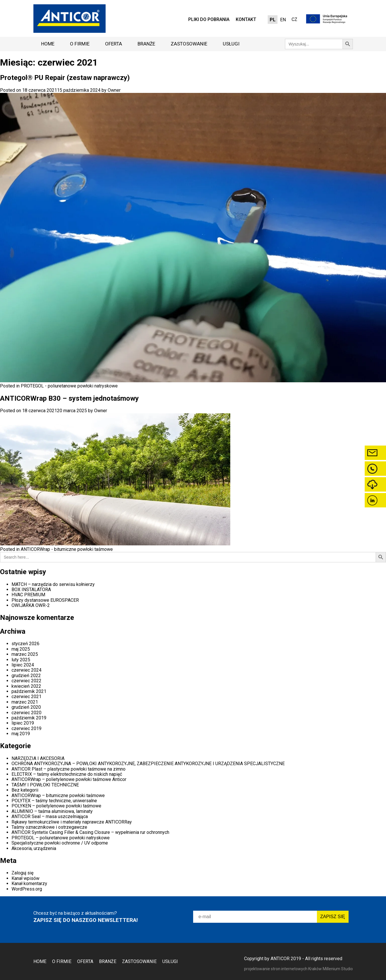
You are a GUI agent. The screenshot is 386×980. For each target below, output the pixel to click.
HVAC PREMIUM (28, 595)
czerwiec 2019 (26, 728)
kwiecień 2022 (26, 686)
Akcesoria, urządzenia (34, 848)
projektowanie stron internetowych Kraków (283, 969)
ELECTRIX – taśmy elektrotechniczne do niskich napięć (67, 774)
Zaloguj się (22, 873)
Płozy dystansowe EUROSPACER (45, 600)
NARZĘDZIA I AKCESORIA (38, 758)
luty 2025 (21, 660)
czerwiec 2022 (26, 681)
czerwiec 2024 (26, 670)
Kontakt (246, 19)
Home (48, 44)
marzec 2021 (25, 702)
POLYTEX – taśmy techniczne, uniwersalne (54, 801)
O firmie (80, 44)
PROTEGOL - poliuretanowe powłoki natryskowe (69, 386)
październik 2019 (29, 718)
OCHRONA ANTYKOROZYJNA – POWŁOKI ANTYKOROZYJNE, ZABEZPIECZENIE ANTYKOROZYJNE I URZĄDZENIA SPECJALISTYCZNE (148, 764)
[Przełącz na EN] (283, 20)
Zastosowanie (189, 44)
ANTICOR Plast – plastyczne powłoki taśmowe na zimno (69, 769)
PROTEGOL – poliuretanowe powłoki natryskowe (61, 838)
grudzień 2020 (26, 707)
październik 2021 (29, 691)
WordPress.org (27, 889)
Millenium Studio (338, 969)
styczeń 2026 (25, 644)
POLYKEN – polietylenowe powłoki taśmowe (56, 806)
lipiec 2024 (23, 665)
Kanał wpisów (25, 878)
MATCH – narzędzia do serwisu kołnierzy (53, 584)
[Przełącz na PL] (273, 20)
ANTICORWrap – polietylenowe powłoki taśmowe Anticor (69, 779)
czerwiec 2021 (26, 697)
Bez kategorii (25, 790)
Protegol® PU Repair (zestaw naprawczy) (65, 78)
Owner (114, 90)
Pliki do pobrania (209, 19)
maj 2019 (21, 734)
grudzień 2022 (26, 676)
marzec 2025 (25, 654)
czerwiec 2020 (26, 713)
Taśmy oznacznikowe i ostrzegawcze (49, 827)
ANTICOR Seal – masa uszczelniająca (50, 816)
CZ (294, 19)
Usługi (231, 44)
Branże (146, 44)
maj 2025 (21, 649)
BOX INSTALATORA (31, 590)
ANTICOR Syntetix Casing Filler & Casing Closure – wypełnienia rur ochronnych (90, 832)
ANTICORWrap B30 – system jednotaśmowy (69, 398)
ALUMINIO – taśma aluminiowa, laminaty (52, 811)
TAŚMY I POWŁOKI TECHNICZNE (45, 785)
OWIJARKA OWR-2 (31, 605)
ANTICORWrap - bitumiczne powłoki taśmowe (67, 549)
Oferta (114, 44)
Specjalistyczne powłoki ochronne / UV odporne (60, 843)
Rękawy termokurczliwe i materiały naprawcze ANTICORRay (72, 822)
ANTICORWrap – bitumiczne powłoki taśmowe (58, 795)
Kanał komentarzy (29, 883)
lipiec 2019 (23, 723)
